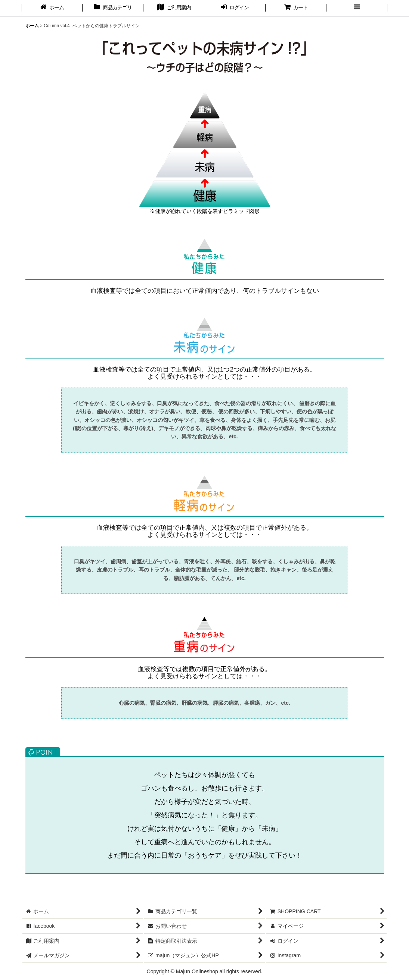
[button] (357, 8)
